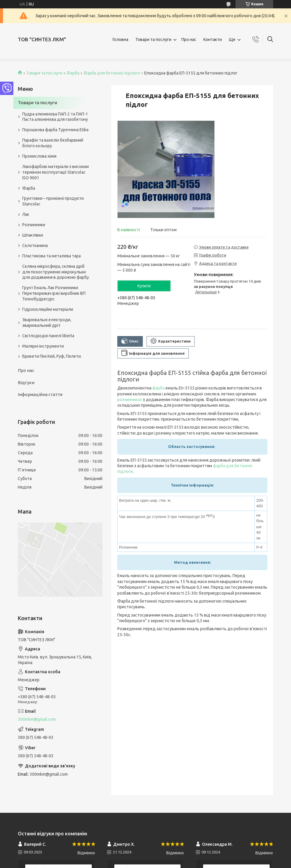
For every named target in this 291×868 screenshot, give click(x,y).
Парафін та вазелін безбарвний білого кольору (53, 143)
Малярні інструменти (43, 346)
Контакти (213, 39)
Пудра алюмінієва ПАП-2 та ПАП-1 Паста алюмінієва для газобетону (55, 117)
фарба (158, 388)
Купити (144, 286)
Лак (26, 214)
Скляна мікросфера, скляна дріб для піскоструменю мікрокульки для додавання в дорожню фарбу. (56, 272)
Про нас (189, 39)
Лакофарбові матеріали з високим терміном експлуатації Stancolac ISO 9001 (56, 172)
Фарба (73, 73)
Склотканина (35, 245)
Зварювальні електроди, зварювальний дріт (47, 323)
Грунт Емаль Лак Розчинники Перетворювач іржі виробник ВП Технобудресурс (54, 293)
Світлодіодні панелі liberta (48, 336)
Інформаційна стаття (40, 394)
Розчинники (34, 225)
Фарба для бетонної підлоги (112, 73)
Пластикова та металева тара (52, 256)
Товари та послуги (153, 39)
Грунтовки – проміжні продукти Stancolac (53, 201)
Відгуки (26, 382)
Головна (120, 39)
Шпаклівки (33, 235)
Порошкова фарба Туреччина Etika (55, 130)
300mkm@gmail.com (37, 719)
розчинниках (130, 400)
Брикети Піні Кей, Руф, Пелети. (52, 356)
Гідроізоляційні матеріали (48, 309)
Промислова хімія (39, 156)
